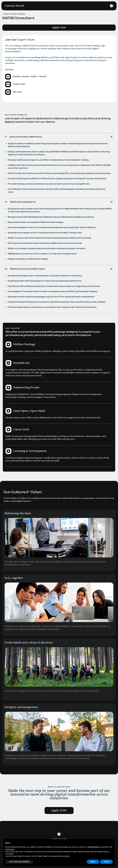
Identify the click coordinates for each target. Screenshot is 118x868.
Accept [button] (106, 862)
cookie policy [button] (10, 849)
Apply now (59, 27)
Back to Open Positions (15, 14)
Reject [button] (93, 862)
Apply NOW (59, 810)
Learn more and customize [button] (19, 862)
